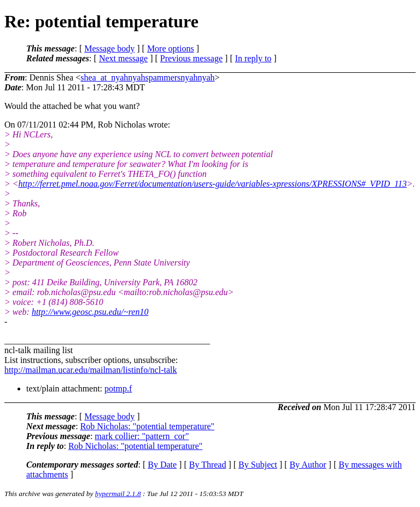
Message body (109, 48)
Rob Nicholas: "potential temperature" (147, 426)
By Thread (208, 465)
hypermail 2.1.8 (118, 494)
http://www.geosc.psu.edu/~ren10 (90, 312)
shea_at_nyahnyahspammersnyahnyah (147, 77)
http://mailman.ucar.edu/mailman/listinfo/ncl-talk (91, 370)
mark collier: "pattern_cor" (142, 436)
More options (171, 48)
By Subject (258, 465)
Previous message (191, 58)
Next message (123, 58)
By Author (308, 465)
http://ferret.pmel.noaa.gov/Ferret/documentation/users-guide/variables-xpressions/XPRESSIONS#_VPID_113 (213, 184)
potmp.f (118, 388)
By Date (162, 465)
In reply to (253, 58)
